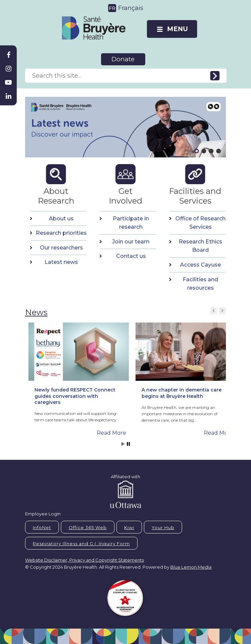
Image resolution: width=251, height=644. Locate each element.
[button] (20, 127)
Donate (123, 59)
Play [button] (211, 106)
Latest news (61, 262)
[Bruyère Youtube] (8, 82)
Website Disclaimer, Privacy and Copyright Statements (85, 560)
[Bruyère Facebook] (8, 55)
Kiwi (129, 527)
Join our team (131, 242)
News (36, 312)
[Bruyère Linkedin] (8, 96)
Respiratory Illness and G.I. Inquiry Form (81, 544)
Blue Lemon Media (191, 567)
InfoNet (42, 527)
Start (123, 444)
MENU (177, 29)
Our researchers (61, 248)
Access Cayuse (200, 265)
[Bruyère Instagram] (8, 69)
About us (61, 219)
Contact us (131, 256)
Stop (128, 444)
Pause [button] (217, 106)
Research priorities (61, 233)
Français (131, 8)
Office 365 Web (88, 527)
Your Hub (163, 527)
